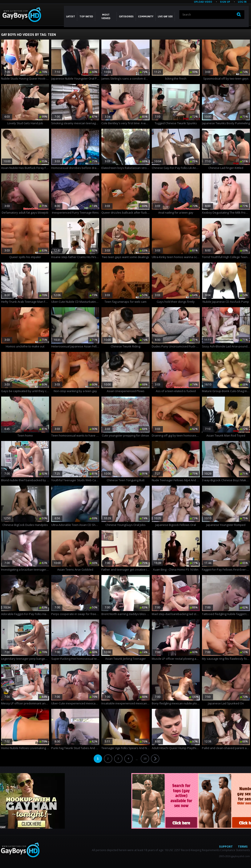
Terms (243, 846)
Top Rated (86, 16)
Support (226, 846)
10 (145, 759)
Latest (71, 16)
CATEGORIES (126, 16)
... (137, 759)
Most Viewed (106, 16)
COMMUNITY (146, 16)
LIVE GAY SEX (165, 16)
